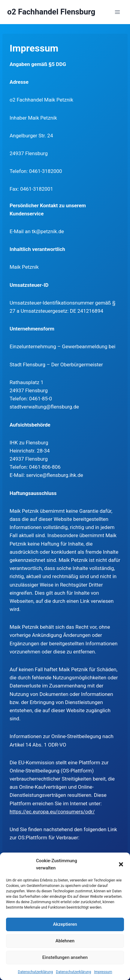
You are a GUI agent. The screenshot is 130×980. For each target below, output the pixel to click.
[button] (121, 864)
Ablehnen (65, 941)
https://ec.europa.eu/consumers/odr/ (52, 812)
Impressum (103, 972)
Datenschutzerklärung (36, 972)
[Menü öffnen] (117, 12)
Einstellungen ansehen (65, 957)
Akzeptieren (65, 924)
